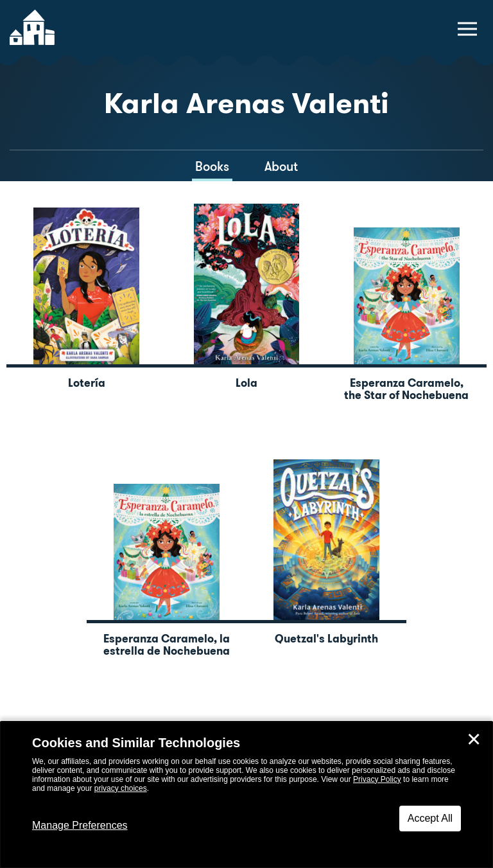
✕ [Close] (474, 740)
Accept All (430, 818)
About (281, 166)
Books (212, 166)
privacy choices (121, 788)
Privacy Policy (377, 779)
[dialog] (246, 795)
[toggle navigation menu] (467, 29)
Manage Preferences (80, 825)
